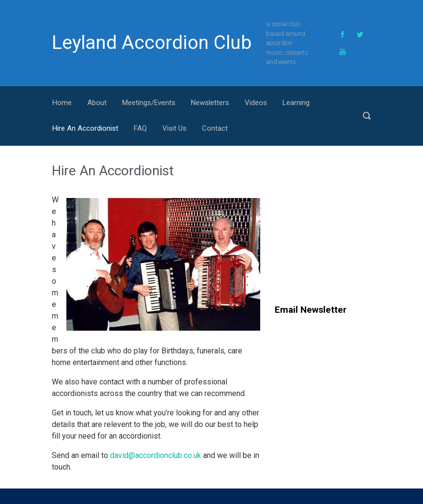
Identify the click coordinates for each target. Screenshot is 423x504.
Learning (296, 103)
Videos (256, 103)
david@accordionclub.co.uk (156, 455)
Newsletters (210, 103)
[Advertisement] (349, 223)
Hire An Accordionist (85, 128)
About (97, 103)
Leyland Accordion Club (152, 43)
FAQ (140, 128)
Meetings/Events (149, 103)
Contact (215, 128)
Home (62, 103)
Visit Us (174, 128)
